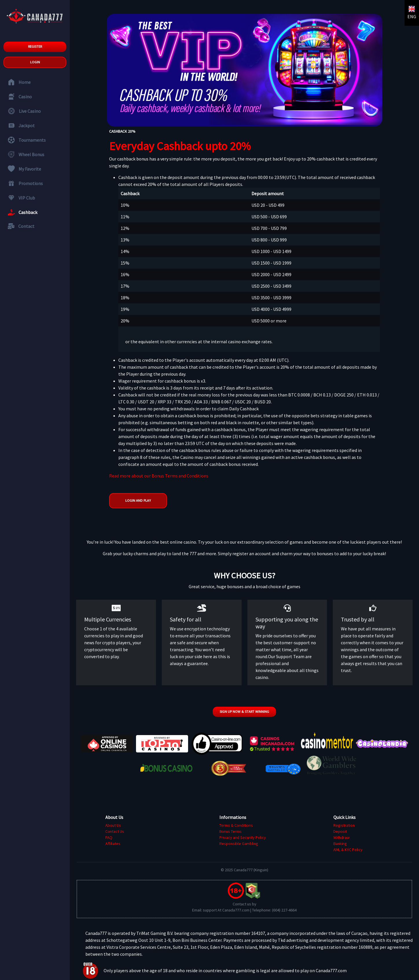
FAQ (109, 837)
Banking (340, 844)
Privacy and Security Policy (243, 837)
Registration (344, 825)
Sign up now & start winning (244, 712)
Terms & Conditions (236, 825)
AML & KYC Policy (348, 850)
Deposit (340, 831)
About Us (113, 825)
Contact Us (115, 831)
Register (35, 46)
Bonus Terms (230, 831)
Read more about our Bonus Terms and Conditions (159, 476)
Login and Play (138, 500)
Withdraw (341, 837)
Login (35, 62)
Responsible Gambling (239, 844)
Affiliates (113, 844)
